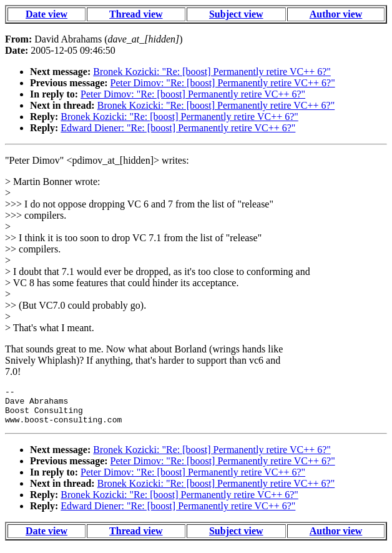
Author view (336, 14)
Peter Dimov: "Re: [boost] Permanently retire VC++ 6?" (223, 83)
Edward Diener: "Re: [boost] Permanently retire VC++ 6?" (178, 128)
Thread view (136, 14)
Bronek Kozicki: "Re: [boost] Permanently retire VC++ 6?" (212, 72)
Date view (47, 14)
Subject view (236, 14)
